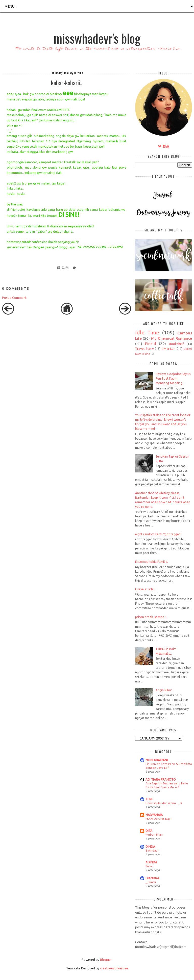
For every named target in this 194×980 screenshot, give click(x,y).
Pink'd (150, 343)
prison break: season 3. (151, 617)
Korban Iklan (154, 835)
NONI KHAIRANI (157, 760)
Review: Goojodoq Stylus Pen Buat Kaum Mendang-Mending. (173, 378)
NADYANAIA (154, 815)
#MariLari (168, 349)
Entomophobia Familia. (152, 562)
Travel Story (144, 349)
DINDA (150, 847)
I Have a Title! (145, 589)
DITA (149, 831)
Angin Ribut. (164, 690)
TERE (149, 799)
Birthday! (152, 850)
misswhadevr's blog (97, 38)
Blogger (106, 960)
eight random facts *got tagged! (158, 534)
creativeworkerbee (114, 968)
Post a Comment (14, 298)
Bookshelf (176, 344)
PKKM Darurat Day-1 (159, 819)
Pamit (149, 866)
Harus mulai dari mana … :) (164, 803)
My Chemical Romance (172, 338)
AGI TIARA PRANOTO (161, 779)
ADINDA (151, 862)
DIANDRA (152, 878)
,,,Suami (151, 882)
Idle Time (147, 333)
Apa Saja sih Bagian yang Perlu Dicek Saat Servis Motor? (167, 785)
